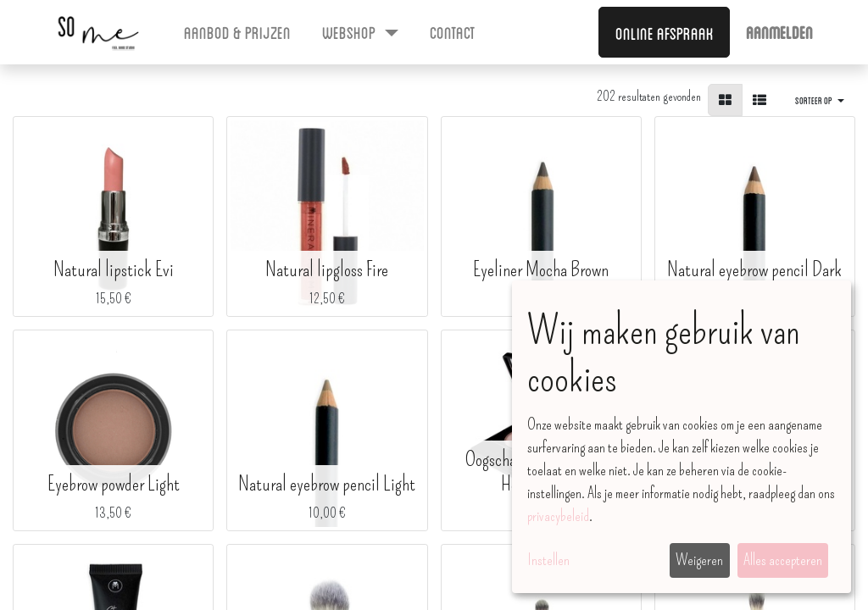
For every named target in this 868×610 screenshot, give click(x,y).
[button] (820, 100)
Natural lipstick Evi (114, 269)
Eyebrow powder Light (114, 484)
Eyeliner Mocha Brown (541, 269)
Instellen (548, 560)
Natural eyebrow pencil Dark (754, 269)
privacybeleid (558, 516)
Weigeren (699, 560)
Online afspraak (665, 32)
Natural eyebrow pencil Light (327, 484)
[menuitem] (238, 31)
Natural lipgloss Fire (327, 269)
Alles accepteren (783, 560)
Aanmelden (779, 31)
